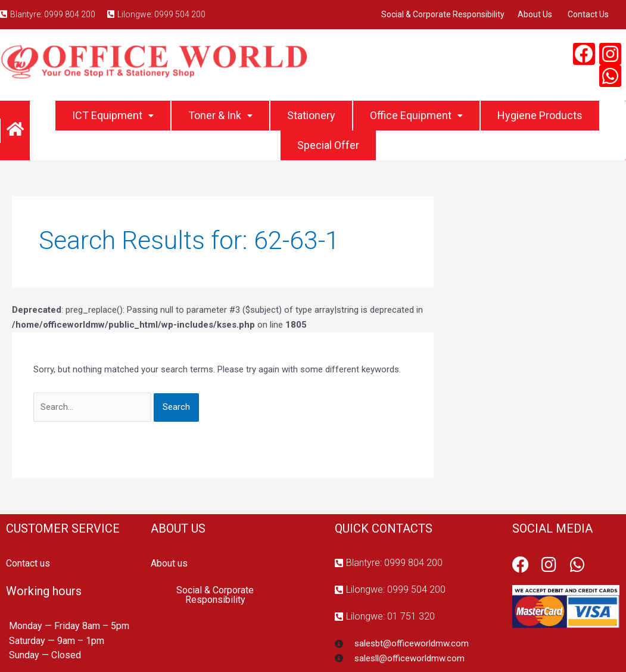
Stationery (311, 115)
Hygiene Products (540, 115)
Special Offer (328, 145)
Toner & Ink (220, 115)
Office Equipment (416, 115)
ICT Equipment (113, 115)
